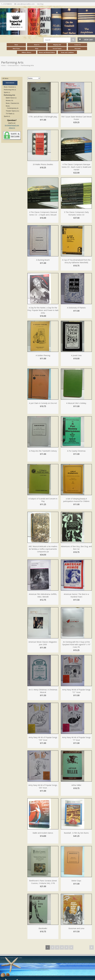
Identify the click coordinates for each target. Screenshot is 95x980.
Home (3, 65)
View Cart (89, 40)
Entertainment (13, 65)
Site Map (40, 4)
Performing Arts (27, 65)
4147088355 (8, 4)
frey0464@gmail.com (12, 125)
